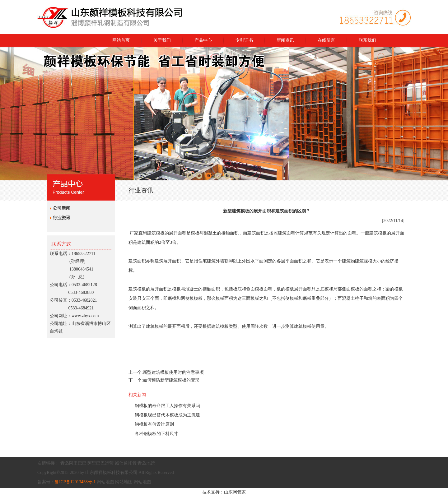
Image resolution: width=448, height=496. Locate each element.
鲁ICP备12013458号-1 (75, 482)
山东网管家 (235, 492)
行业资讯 (62, 218)
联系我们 (367, 40)
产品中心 (203, 40)
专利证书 (244, 40)
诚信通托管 (126, 463)
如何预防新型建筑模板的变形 (171, 380)
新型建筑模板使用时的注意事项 (173, 372)
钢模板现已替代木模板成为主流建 (167, 415)
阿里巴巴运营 (100, 463)
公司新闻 (62, 208)
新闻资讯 (285, 40)
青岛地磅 (146, 463)
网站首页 (121, 40)
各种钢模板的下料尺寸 (156, 434)
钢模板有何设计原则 (154, 424)
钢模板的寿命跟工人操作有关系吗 (167, 406)
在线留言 (326, 40)
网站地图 (105, 482)
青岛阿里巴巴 (73, 463)
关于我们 (162, 40)
